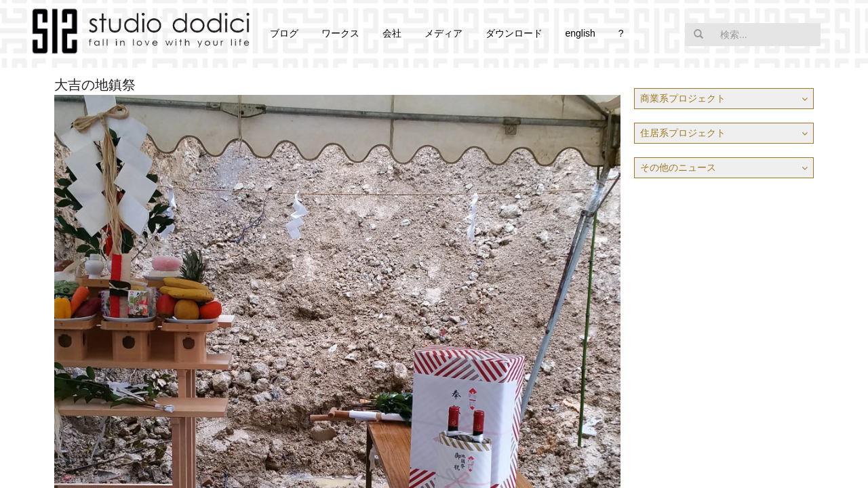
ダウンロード (514, 33)
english (580, 33)
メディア (443, 33)
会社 (392, 33)
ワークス (340, 33)
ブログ (284, 33)
